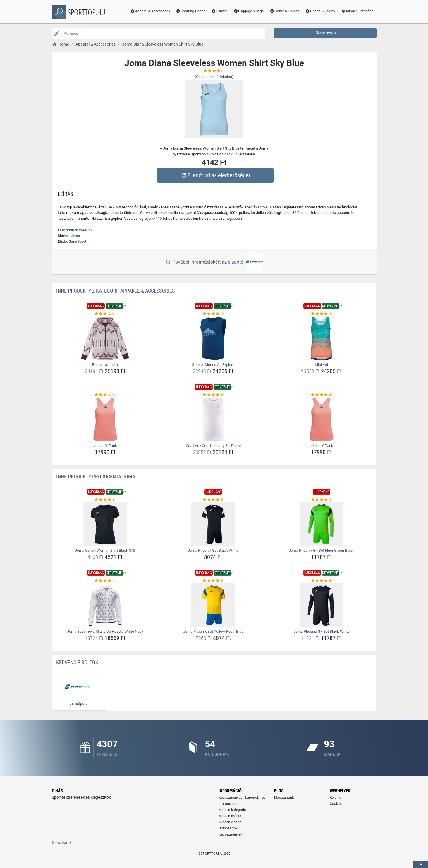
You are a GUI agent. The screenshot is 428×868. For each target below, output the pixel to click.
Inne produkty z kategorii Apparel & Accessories (115, 291)
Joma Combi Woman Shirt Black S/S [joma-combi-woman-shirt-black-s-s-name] (105, 550)
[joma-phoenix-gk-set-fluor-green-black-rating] (321, 500)
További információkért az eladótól (214, 262)
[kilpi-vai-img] (321, 338)
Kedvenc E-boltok (77, 662)
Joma (75, 236)
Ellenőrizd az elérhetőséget (215, 175)
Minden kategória (357, 11)
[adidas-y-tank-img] (105, 419)
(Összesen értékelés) (214, 77)
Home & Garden (284, 11)
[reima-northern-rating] (105, 314)
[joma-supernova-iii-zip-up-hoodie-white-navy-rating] (105, 581)
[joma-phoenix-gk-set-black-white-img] (321, 605)
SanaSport (78, 241)
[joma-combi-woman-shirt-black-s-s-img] (105, 524)
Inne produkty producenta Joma (96, 477)
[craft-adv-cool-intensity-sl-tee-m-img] (213, 419)
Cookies (336, 804)
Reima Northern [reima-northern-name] (105, 365)
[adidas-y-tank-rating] (105, 395)
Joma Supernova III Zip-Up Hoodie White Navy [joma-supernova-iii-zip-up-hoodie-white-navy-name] (105, 631)
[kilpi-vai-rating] (321, 314)
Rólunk (335, 798)
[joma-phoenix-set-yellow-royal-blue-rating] (213, 581)
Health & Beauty (320, 11)
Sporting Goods (191, 11)
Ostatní (219, 11)
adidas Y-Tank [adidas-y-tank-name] (105, 446)
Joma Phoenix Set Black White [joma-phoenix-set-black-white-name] (213, 550)
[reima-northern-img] (105, 338)
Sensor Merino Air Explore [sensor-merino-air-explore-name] (213, 365)
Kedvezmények (230, 834)
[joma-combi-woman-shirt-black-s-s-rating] (105, 500)
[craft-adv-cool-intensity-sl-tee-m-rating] (213, 395)
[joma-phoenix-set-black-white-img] (213, 524)
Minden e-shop (230, 822)
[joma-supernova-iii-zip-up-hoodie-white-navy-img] (105, 605)
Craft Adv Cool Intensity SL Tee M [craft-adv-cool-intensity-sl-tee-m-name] (213, 446)
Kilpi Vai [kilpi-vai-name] (321, 365)
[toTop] (421, 865)
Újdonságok (228, 828)
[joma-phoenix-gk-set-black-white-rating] (321, 581)
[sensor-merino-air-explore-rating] (213, 314)
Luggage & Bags (248, 11)
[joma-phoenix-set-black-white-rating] (213, 500)
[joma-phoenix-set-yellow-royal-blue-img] (213, 605)
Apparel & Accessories (150, 11)
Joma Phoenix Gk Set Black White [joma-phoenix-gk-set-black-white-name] (322, 631)
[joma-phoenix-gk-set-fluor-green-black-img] (321, 524)
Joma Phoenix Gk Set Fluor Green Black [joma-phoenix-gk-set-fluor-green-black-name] (322, 550)
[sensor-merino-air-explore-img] (213, 338)
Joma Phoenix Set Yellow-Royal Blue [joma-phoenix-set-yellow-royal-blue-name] (213, 631)
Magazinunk (284, 798)
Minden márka (230, 816)
